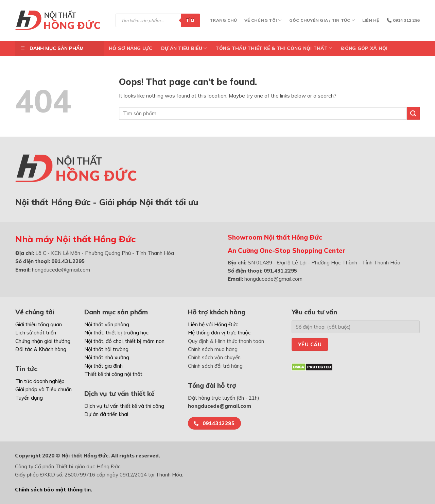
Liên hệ (371, 20)
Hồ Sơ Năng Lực (130, 48)
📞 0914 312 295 (403, 20)
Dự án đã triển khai (106, 414)
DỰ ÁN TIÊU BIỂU (184, 48)
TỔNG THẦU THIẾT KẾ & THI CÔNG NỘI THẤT (274, 48)
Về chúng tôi (263, 20)
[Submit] (413, 113)
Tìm (190, 20)
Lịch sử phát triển (36, 333)
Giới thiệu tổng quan (39, 324)
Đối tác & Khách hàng (41, 349)
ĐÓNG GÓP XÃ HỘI (364, 48)
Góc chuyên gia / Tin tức (322, 20)
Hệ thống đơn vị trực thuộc (219, 333)
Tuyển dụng (29, 398)
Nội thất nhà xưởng (107, 357)
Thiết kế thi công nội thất (113, 374)
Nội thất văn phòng (107, 324)
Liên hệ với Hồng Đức (213, 324)
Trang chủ (223, 20)
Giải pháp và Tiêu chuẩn (43, 389)
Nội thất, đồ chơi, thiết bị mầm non (124, 341)
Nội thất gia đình (103, 366)
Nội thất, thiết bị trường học (117, 333)
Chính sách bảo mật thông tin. (54, 490)
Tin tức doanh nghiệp (40, 381)
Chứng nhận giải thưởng (43, 341)
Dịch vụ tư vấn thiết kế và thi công (124, 406)
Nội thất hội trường (106, 349)
